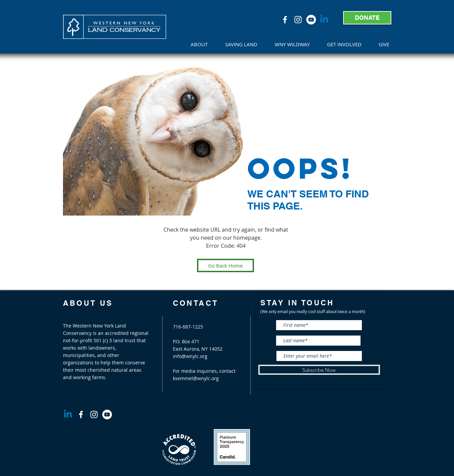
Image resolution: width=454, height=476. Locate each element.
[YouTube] (311, 20)
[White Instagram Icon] (298, 20)
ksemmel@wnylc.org (196, 378)
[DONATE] (367, 18)
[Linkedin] (324, 20)
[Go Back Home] (225, 265)
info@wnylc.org (190, 356)
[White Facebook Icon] (285, 20)
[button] (203, 44)
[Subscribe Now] (319, 370)
